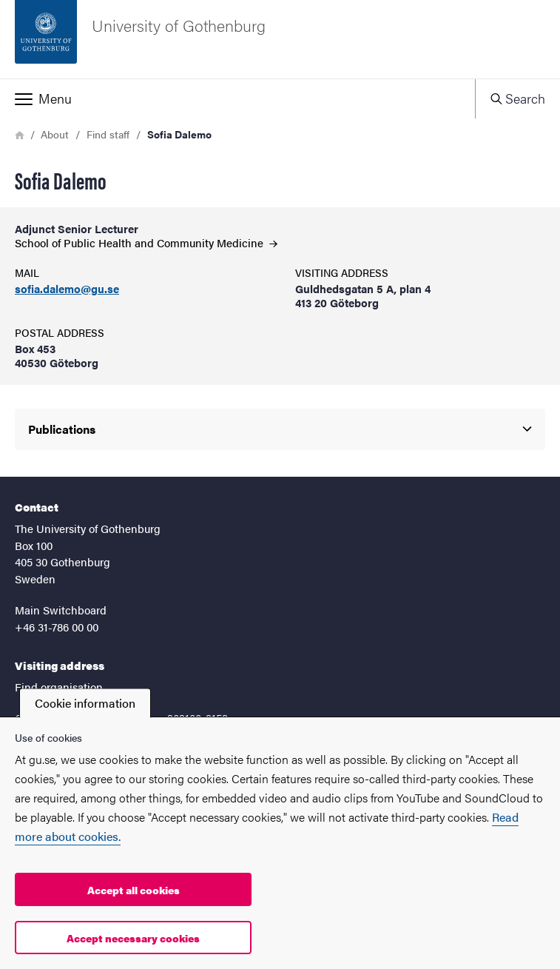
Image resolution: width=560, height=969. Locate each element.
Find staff (108, 134)
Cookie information (85, 703)
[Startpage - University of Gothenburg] (280, 39)
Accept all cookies (134, 890)
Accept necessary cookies (133, 938)
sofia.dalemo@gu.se (67, 289)
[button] (237, 98)
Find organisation (59, 687)
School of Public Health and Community (146, 242)
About (55, 134)
